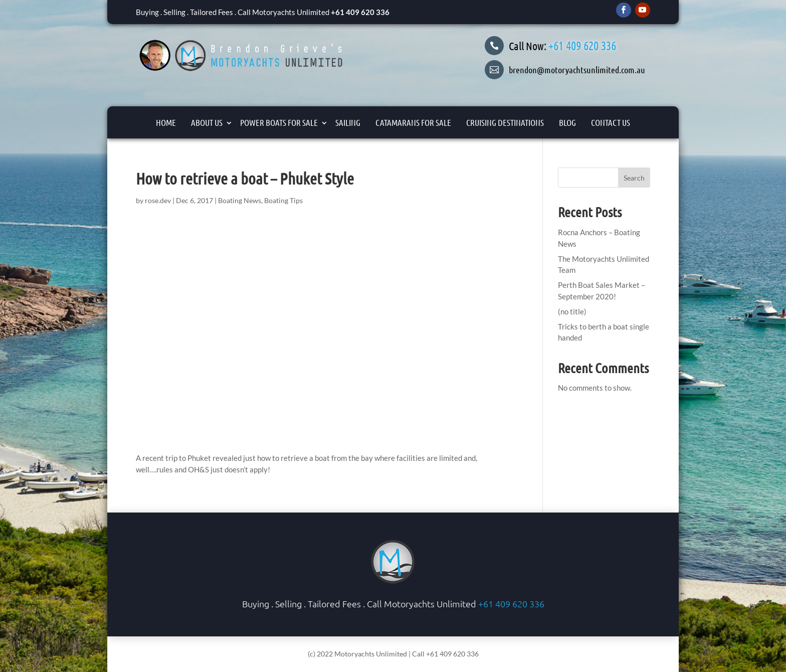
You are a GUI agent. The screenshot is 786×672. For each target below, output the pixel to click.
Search (634, 178)
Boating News (240, 200)
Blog (567, 122)
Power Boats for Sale (279, 122)
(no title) (572, 311)
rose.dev (158, 200)
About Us (207, 122)
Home (166, 122)
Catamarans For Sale (413, 122)
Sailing (348, 122)
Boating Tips (283, 200)
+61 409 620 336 (360, 12)
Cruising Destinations (505, 122)
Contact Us (611, 122)
